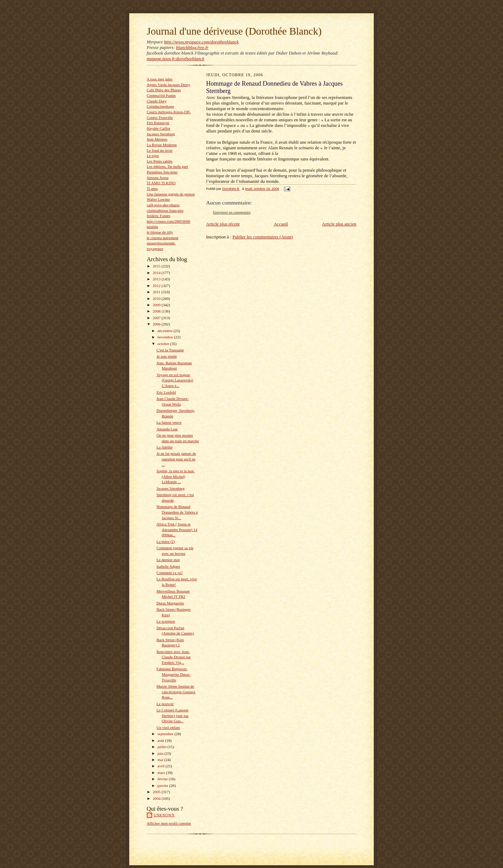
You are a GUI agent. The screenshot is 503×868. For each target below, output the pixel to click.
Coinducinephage (160, 106)
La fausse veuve (169, 422)
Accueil (281, 224)
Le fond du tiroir (160, 150)
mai (161, 760)
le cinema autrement (163, 238)
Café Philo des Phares (164, 90)
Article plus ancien (339, 224)
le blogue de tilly (160, 232)
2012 (157, 286)
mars (162, 773)
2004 (157, 798)
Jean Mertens (157, 139)
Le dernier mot (168, 560)
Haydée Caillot (158, 128)
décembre (166, 331)
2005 (157, 792)
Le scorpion (166, 621)
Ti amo (152, 188)
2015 (157, 266)
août (161, 740)
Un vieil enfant (168, 727)
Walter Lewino (158, 199)
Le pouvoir (165, 704)
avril (162, 766)
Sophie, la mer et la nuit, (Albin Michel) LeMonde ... (176, 476)
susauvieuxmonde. (161, 243)
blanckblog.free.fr (192, 47)
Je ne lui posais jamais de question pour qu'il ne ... (176, 459)
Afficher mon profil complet (169, 823)
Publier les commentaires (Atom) (263, 237)
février (163, 779)
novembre (166, 337)
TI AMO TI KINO (161, 183)
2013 (157, 279)
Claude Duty (157, 101)
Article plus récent (223, 224)
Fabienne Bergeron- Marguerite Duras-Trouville (174, 674)
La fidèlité (165, 447)
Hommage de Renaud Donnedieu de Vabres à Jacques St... (177, 512)
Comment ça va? (170, 573)
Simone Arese (158, 178)
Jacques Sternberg (161, 134)
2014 (157, 273)
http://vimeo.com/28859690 (168, 221)
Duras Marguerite (170, 603)
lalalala (152, 227)
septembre (166, 734)
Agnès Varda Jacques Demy (169, 85)
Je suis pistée (167, 356)
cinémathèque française (165, 210)
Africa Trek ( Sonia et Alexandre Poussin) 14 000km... (177, 529)
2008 (157, 311)
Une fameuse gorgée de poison (171, 194)
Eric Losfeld (166, 392)
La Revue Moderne (162, 145)
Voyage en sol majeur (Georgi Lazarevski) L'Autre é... (175, 380)
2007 (157, 318)
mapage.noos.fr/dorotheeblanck (176, 59)
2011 (157, 292)
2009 (157, 305)
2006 (157, 324)
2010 (157, 299)
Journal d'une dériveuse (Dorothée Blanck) (234, 31)
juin (161, 753)
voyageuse (155, 249)
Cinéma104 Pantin (161, 95)
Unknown (164, 815)
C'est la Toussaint (170, 350)
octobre (164, 344)
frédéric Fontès (158, 216)
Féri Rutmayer (158, 123)
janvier (163, 785)
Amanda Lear (167, 429)
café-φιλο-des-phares (163, 205)
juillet (163, 747)
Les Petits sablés (160, 161)
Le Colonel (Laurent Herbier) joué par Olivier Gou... (173, 715)
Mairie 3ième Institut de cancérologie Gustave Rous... (176, 692)
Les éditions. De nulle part (167, 166)
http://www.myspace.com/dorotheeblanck (201, 42)
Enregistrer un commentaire (232, 212)
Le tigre (153, 156)
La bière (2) (166, 541)
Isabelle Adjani (168, 566)
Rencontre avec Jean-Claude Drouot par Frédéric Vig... (174, 657)
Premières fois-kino (162, 172)
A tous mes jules (160, 79)
